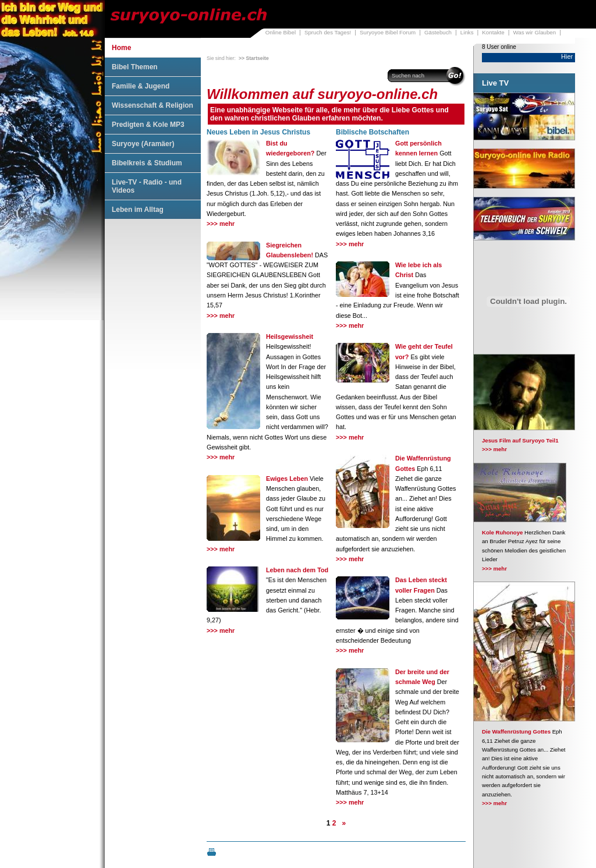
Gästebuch (438, 32)
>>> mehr (221, 224)
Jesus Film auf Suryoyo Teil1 (520, 440)
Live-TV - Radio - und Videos (147, 186)
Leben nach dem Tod (297, 570)
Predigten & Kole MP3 (148, 125)
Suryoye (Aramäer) (143, 144)
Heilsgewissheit (290, 336)
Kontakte (493, 32)
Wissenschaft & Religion (152, 105)
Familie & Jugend (141, 86)
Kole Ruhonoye (502, 532)
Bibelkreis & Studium (147, 163)
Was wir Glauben (535, 32)
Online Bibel (281, 32)
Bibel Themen (135, 67)
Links (467, 32)
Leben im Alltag (138, 210)
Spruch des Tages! (328, 32)
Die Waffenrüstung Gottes (516, 731)
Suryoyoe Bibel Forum (388, 32)
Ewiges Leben (287, 479)
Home (121, 48)
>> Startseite (254, 58)
